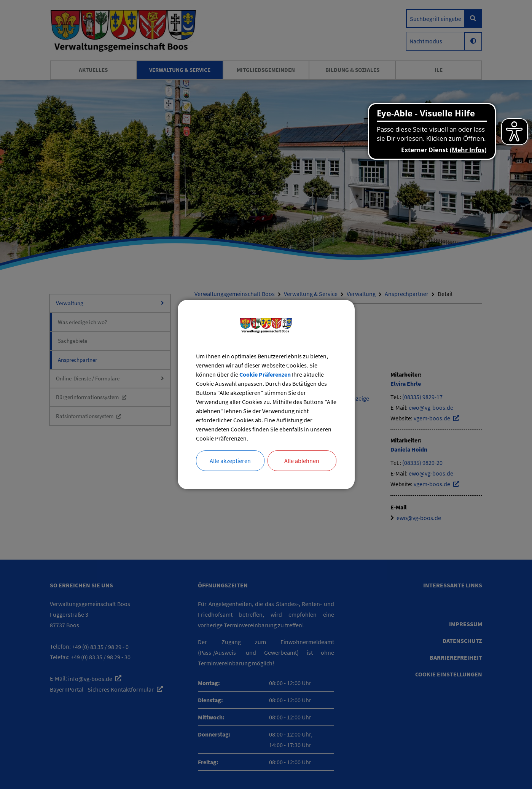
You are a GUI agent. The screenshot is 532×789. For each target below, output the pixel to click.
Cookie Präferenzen (265, 374)
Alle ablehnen (302, 461)
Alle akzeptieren (230, 461)
